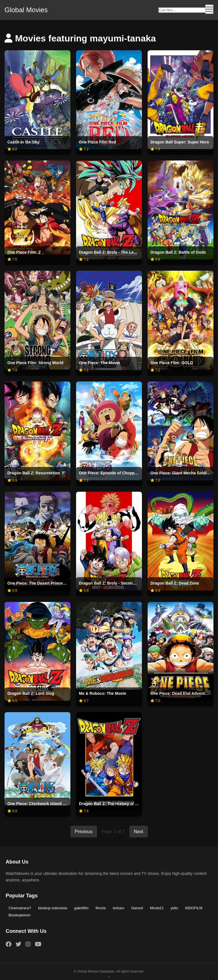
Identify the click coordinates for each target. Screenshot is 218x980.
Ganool (137, 908)
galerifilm (81, 908)
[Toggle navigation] (209, 9)
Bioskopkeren (20, 915)
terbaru (119, 908)
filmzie (101, 908)
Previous (84, 832)
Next (139, 832)
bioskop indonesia (53, 908)
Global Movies (26, 10)
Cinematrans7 (20, 908)
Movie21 (157, 908)
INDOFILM (194, 908)
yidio (174, 908)
